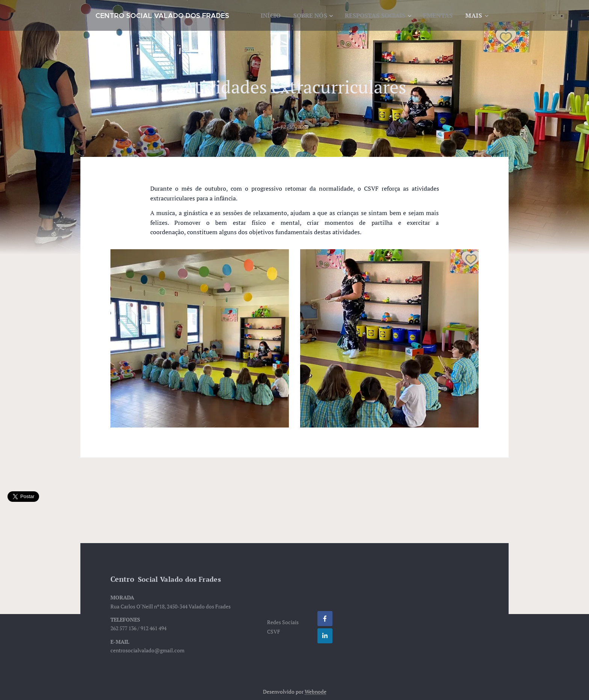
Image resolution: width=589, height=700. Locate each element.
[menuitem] (305, 15)
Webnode (316, 692)
